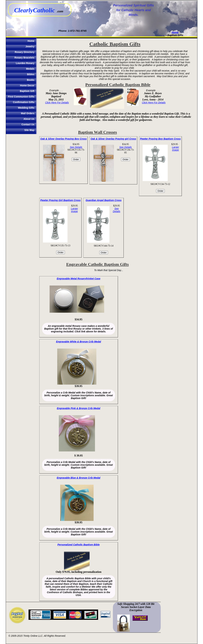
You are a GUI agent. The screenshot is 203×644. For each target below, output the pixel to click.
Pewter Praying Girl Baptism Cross (61, 200)
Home (175, 32)
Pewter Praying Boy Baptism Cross (160, 139)
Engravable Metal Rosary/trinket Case (79, 279)
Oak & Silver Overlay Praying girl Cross (113, 139)
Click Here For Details (57, 103)
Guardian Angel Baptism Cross (104, 200)
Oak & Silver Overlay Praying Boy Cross (64, 139)
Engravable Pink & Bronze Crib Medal (79, 408)
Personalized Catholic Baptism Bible (79, 545)
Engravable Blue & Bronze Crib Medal (79, 478)
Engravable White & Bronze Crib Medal (78, 342)
